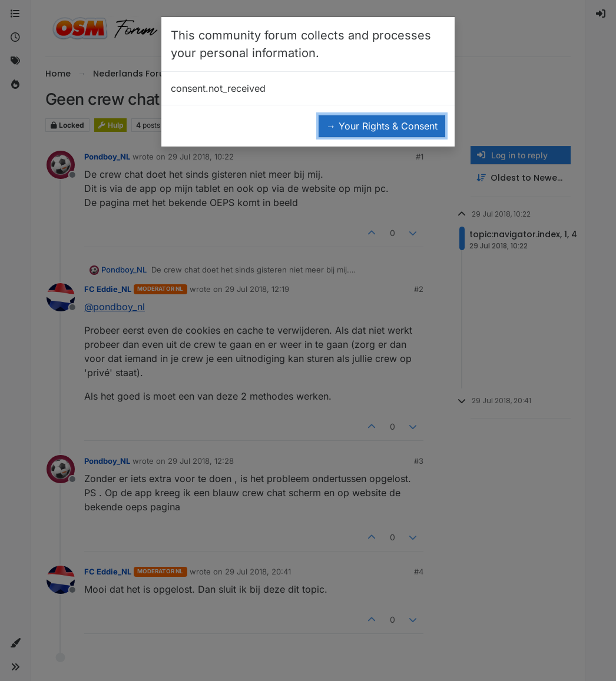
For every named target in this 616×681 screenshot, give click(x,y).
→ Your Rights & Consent (382, 126)
